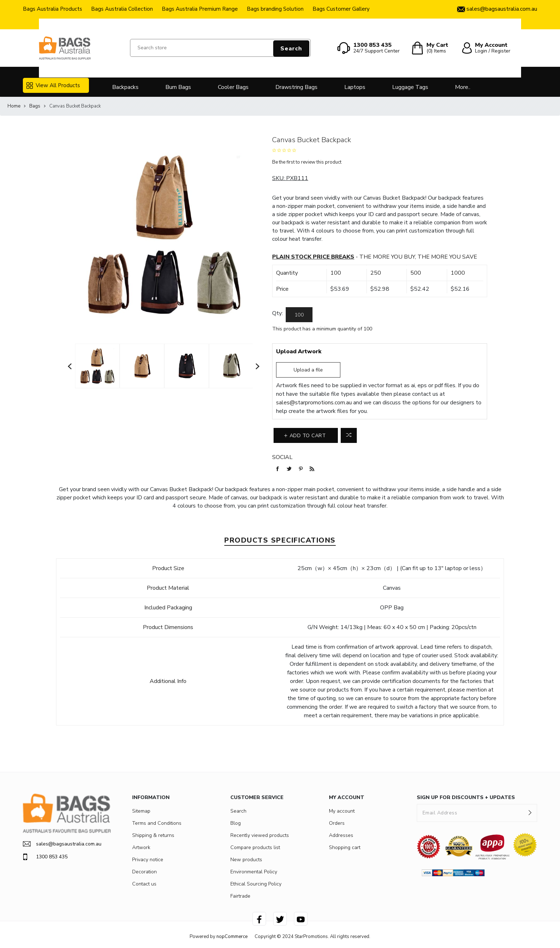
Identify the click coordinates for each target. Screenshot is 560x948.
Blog (236, 823)
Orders (337, 823)
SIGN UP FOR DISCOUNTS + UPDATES (466, 797)
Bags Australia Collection (122, 9)
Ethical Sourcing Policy (256, 884)
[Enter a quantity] (299, 315)
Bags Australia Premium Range (200, 9)
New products (246, 860)
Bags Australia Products (52, 9)
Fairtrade (240, 896)
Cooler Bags (233, 87)
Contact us (144, 884)
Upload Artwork (299, 351)
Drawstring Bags (296, 87)
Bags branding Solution (275, 9)
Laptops (355, 87)
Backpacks (125, 87)
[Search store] (220, 48)
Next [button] (258, 366)
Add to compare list (349, 435)
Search (291, 49)
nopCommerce (232, 937)
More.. (463, 87)
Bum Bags (178, 87)
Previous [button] (70, 366)
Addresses (341, 835)
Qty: (277, 313)
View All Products (53, 85)
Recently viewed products (260, 835)
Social (282, 457)
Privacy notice (148, 860)
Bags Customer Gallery (341, 9)
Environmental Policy (254, 872)
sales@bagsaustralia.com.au (62, 844)
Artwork (141, 847)
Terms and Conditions (157, 823)
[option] (97, 366)
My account (342, 811)
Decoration (144, 872)
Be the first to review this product (307, 162)
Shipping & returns (153, 835)
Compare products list (255, 847)
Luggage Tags (410, 87)
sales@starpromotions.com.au (314, 403)
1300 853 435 (45, 857)
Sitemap (141, 811)
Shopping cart (345, 847)
